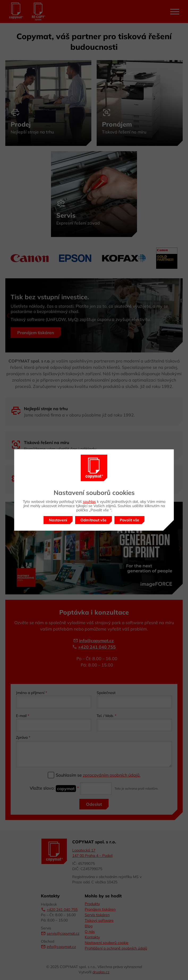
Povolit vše (129, 520)
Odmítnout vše (93, 520)
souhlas (89, 502)
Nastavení (58, 520)
